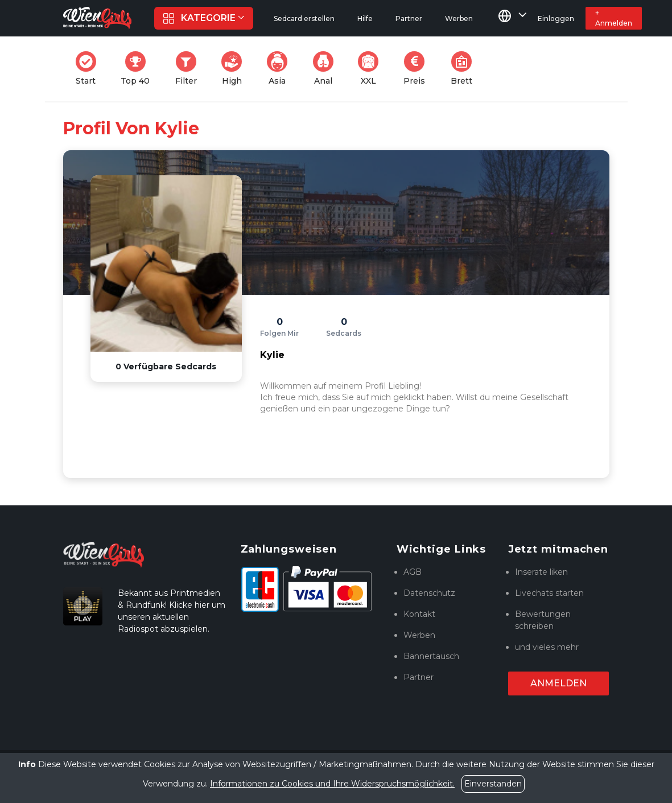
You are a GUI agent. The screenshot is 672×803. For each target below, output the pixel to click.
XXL (371, 69)
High (235, 69)
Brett (465, 69)
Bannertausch (431, 656)
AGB (413, 572)
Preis (418, 69)
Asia (281, 69)
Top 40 (139, 69)
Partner (419, 677)
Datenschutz (429, 593)
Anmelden (558, 683)
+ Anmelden (614, 18)
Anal (327, 69)
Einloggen (556, 18)
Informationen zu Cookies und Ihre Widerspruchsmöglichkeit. (332, 784)
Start (89, 69)
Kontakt (419, 614)
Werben (419, 635)
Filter (189, 69)
